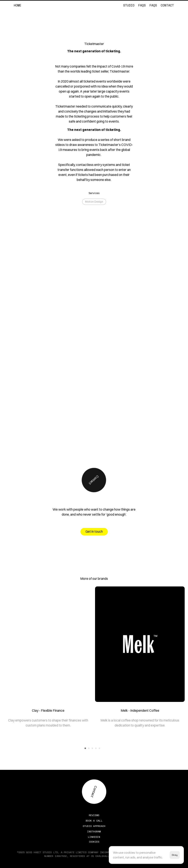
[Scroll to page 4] (96, 748)
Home (18, 5)
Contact (167, 5)
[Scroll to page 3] (92, 748)
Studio (129, 5)
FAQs (142, 5)
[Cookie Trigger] (94, 842)
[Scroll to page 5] (100, 748)
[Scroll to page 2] (89, 748)
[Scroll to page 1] (85, 748)
